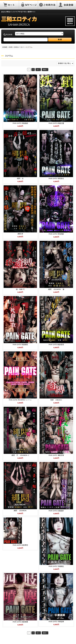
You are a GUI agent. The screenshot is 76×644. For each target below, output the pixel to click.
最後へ (45, 70)
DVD (11, 47)
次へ (38, 70)
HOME (5, 47)
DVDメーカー (19, 47)
